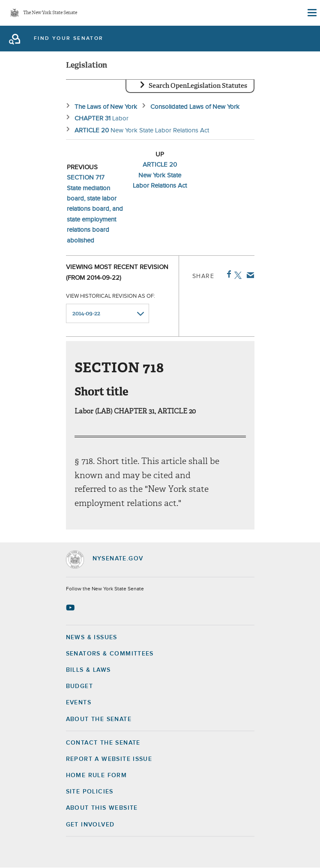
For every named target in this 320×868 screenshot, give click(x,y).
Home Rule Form (97, 775)
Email (249, 275)
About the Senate (99, 719)
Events (79, 703)
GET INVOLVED (90, 825)
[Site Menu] (311, 13)
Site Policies (90, 792)
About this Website (102, 808)
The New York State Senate (50, 13)
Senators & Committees (110, 654)
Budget (79, 686)
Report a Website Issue (109, 759)
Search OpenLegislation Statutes (198, 86)
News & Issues (92, 638)
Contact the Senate (103, 743)
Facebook (227, 274)
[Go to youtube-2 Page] (71, 608)
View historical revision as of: (111, 296)
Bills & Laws (88, 670)
